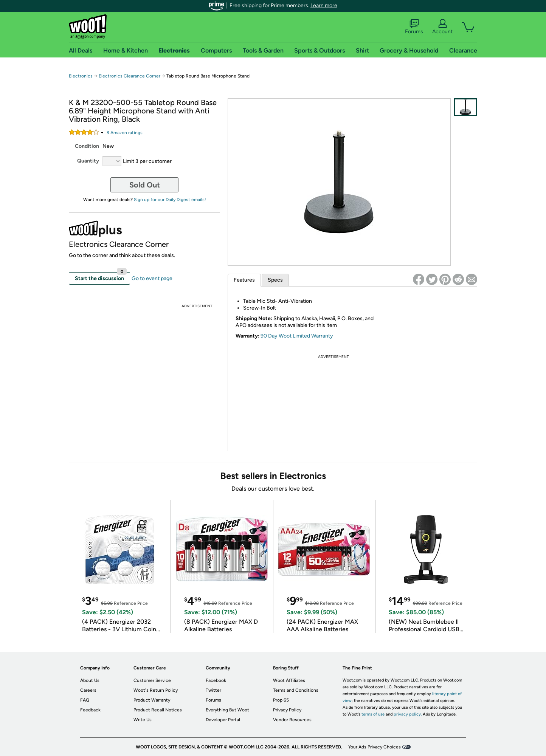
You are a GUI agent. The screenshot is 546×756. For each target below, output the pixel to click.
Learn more (324, 5)
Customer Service (152, 680)
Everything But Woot (227, 710)
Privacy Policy (287, 710)
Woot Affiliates (289, 680)
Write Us (143, 720)
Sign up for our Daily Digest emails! (170, 200)
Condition (87, 146)
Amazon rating (125, 133)
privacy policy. (408, 714)
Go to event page (152, 278)
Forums (414, 27)
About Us (90, 680)
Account (442, 27)
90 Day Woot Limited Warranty (297, 336)
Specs (275, 280)
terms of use (373, 714)
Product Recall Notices (158, 710)
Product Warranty (152, 700)
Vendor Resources (292, 720)
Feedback (90, 710)
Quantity (88, 161)
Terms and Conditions (296, 690)
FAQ (85, 700)
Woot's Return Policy (156, 690)
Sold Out (145, 185)
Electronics (81, 76)
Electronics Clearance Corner (130, 76)
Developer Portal (223, 720)
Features (244, 280)
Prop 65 (281, 700)
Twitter (213, 690)
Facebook (216, 680)
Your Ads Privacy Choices (375, 747)
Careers (88, 690)
